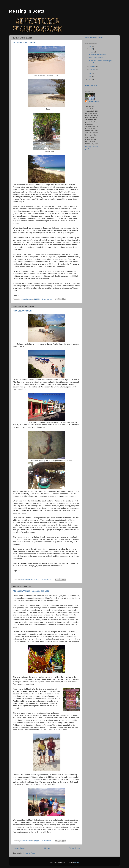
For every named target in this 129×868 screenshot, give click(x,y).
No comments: (47, 299)
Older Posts (74, 848)
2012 (90, 79)
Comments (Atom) (29, 853)
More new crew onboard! (25, 43)
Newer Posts (19, 848)
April (91, 49)
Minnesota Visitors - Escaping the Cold (31, 591)
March (92, 52)
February (93, 66)
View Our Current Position (94, 38)
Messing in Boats (27, 11)
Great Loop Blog (91, 85)
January (93, 69)
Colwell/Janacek (93, 103)
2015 (90, 46)
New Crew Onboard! (23, 311)
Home (47, 848)
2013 (90, 76)
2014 (90, 73)
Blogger (77, 862)
